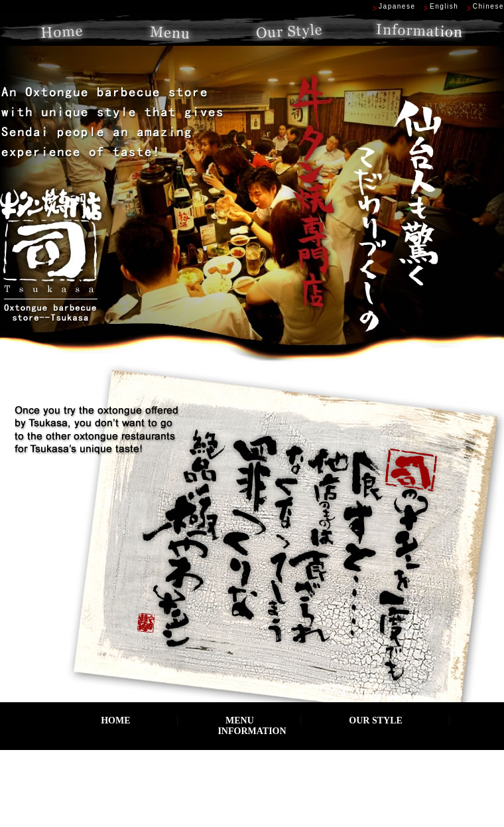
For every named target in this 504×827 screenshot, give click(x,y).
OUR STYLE (376, 720)
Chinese (488, 6)
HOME (115, 720)
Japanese (397, 6)
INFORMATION (252, 731)
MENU (240, 720)
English (444, 6)
